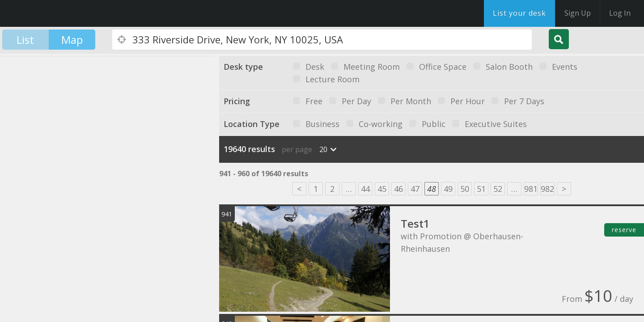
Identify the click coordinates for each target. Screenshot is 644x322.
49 (448, 189)
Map (72, 40)
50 (465, 189)
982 (547, 189)
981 (531, 189)
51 (481, 189)
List (25, 40)
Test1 (415, 223)
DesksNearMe (62, 13)
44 (365, 189)
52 (498, 189)
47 (415, 189)
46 (398, 189)
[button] (136, 141)
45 (382, 189)
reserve (624, 230)
